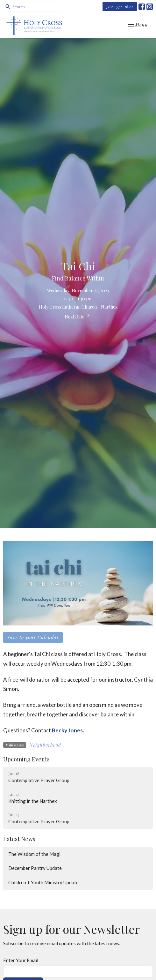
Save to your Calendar (33, 637)
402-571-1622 (120, 7)
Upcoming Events (26, 759)
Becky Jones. (68, 730)
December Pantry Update (35, 868)
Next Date (78, 316)
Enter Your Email (21, 960)
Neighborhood (45, 745)
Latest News (19, 839)
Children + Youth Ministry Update (43, 882)
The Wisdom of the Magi (34, 854)
